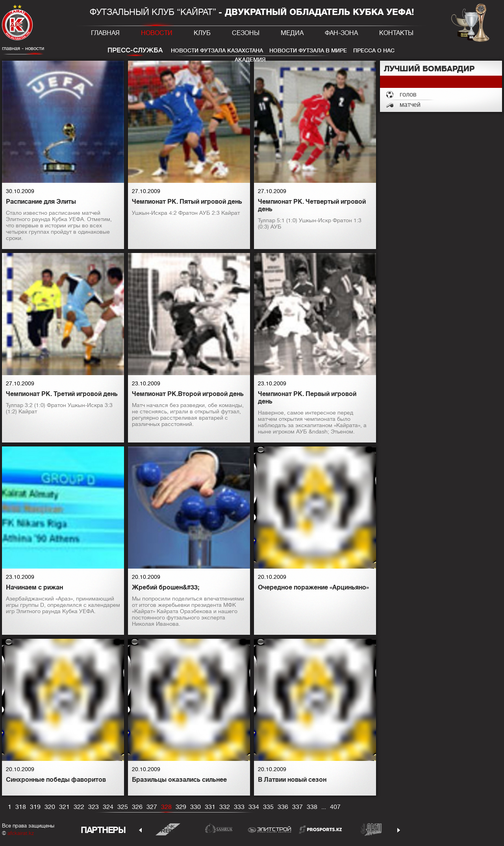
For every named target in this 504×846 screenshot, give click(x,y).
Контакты (396, 33)
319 (35, 807)
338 (312, 807)
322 (79, 807)
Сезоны (246, 33)
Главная (105, 33)
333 (239, 807)
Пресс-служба (135, 50)
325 (123, 807)
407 (335, 807)
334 (254, 807)
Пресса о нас (374, 50)
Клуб (202, 33)
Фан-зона (341, 33)
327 (152, 807)
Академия (250, 59)
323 (94, 807)
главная (11, 48)
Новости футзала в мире (308, 50)
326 (137, 807)
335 (268, 807)
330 (195, 807)
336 (283, 807)
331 (210, 807)
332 (225, 807)
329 (181, 807)
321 (64, 807)
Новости (157, 33)
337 (297, 807)
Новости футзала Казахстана (217, 50)
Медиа (292, 33)
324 (108, 807)
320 (50, 807)
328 (166, 807)
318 (21, 807)
